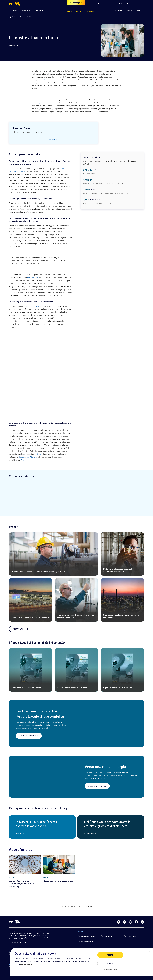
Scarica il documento (29, 736)
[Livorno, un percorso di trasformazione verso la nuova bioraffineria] (76, 600)
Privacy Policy (109, 936)
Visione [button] (69, 11)
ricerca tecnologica (32, 306)
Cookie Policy (131, 936)
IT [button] (128, 4)
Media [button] (130, 11)
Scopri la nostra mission (20, 942)
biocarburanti (33, 278)
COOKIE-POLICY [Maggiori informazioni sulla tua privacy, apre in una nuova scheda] (27, 964)
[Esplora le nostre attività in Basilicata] (122, 670)
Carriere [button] (139, 11)
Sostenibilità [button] (39, 11)
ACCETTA (110, 955)
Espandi (52, 140)
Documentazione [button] (104, 4)
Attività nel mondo (32, 17)
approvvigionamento (40, 103)
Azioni (22, 17)
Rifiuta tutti (110, 964)
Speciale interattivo (97, 786)
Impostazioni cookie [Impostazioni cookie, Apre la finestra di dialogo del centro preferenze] (110, 970)
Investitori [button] (120, 11)
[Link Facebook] (136, 922)
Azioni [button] (79, 11)
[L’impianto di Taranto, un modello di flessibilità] (31, 600)
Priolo (23, 460)
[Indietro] (10, 17)
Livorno (39, 454)
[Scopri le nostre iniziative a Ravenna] (76, 670)
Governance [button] (25, 11)
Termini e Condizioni (88, 936)
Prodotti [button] (89, 11)
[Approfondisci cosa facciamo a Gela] (31, 670)
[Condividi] (14, 45)
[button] (15, 4)
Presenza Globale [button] (118, 4)
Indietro (15, 17)
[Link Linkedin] (119, 922)
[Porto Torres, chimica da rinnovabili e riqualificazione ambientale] (122, 554)
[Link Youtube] (130, 922)
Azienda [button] (14, 11)
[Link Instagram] (125, 922)
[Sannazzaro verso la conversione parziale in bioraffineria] (122, 600)
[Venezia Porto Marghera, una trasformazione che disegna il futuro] (54, 554)
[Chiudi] (150, 951)
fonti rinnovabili (51, 80)
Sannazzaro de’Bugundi (28, 457)
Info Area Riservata (87, 942)
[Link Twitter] (142, 922)
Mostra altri (18, 629)
